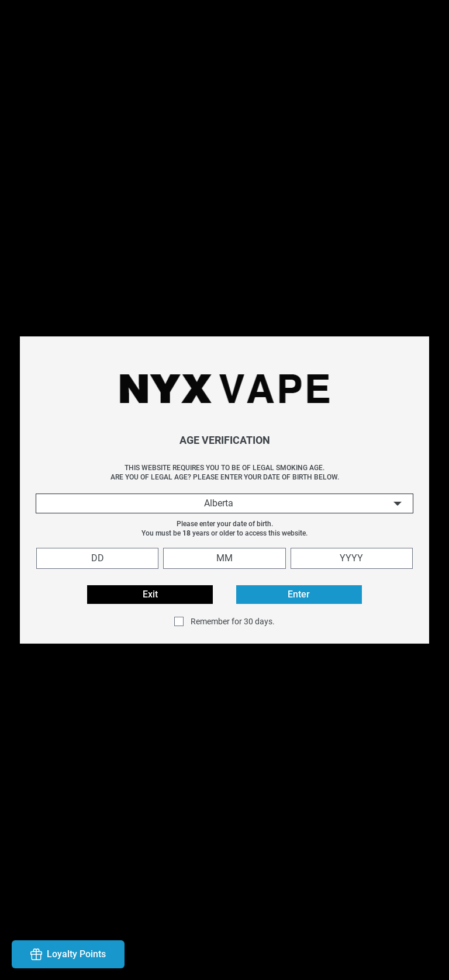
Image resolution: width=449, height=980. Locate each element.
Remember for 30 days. (233, 621)
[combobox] (224, 503)
